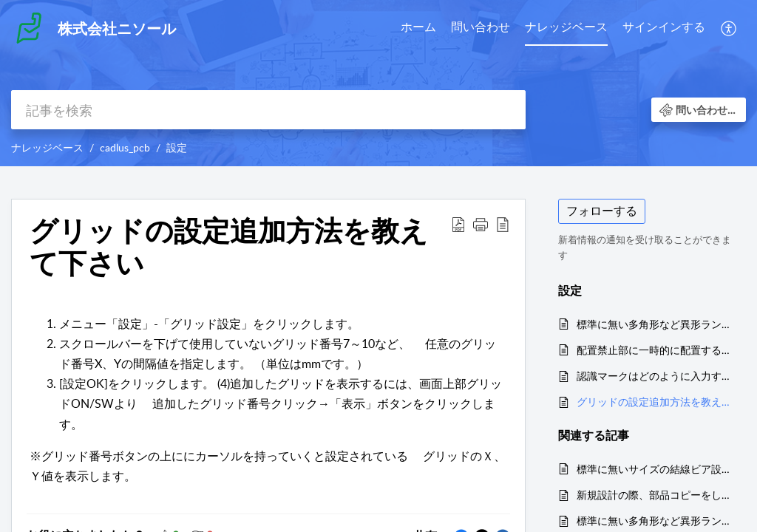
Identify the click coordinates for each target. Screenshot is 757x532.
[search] (268, 110)
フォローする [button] (602, 211)
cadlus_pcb (125, 147)
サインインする (664, 27)
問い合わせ (481, 27)
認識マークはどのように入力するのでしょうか (654, 376)
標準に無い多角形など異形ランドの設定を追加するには (654, 324)
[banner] (378, 83)
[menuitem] (418, 28)
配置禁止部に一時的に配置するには (654, 350)
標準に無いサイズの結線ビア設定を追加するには (654, 469)
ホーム (418, 27)
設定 (177, 147)
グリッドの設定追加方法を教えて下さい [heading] (229, 247)
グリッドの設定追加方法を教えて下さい (654, 402)
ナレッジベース (566, 27)
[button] (729, 28)
